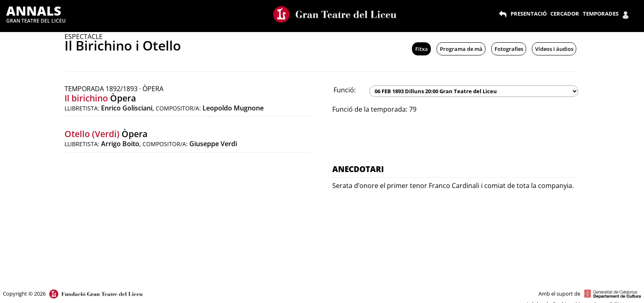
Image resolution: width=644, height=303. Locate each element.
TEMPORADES (601, 14)
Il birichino (86, 98)
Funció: (345, 90)
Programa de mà (461, 49)
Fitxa (422, 49)
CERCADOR (565, 14)
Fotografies (509, 49)
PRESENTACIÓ (529, 14)
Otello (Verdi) (92, 134)
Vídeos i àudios (554, 49)
